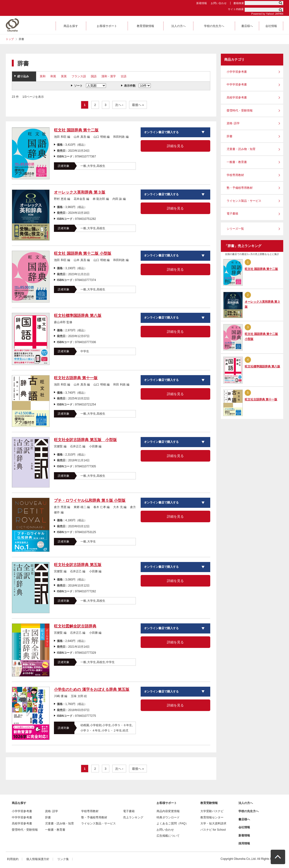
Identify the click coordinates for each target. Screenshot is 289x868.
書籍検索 (239, 3)
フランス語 (79, 76)
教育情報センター (212, 817)
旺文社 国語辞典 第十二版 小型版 (82, 253)
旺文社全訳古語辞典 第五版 (78, 565)
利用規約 (13, 859)
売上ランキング (133, 817)
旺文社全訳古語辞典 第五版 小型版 (85, 440)
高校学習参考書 (237, 98)
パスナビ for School (213, 830)
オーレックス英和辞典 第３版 (79, 192)
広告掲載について (168, 836)
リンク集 (63, 859)
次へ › (119, 105)
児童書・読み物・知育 (241, 149)
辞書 (230, 136)
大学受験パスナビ (212, 811)
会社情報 (244, 827)
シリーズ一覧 (235, 229)
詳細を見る (175, 146)
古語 (124, 76)
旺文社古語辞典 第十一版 (76, 378)
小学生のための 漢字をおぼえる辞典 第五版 (92, 689)
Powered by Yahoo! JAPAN (267, 14)
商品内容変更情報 (168, 811)
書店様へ (244, 819)
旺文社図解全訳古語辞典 (75, 626)
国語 (94, 76)
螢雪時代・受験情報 (240, 111)
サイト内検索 (236, 9)
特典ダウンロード (168, 817)
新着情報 (202, 3)
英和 (43, 76)
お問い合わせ (219, 3)
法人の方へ (246, 803)
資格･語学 (233, 123)
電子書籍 (232, 214)
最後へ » (138, 105)
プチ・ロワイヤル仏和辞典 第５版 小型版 (90, 500)
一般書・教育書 (237, 162)
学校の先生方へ (249, 811)
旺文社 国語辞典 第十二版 (76, 130)
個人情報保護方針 (38, 859)
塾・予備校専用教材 (240, 188)
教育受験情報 (209, 803)
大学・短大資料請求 (213, 823)
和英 (53, 76)
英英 (64, 76)
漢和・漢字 (109, 76)
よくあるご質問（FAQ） (172, 823)
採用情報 (244, 843)
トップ (10, 39)
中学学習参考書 (237, 85)
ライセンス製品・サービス (244, 201)
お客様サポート (167, 803)
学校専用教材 (235, 175)
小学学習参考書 (237, 72)
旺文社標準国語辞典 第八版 (78, 316)
